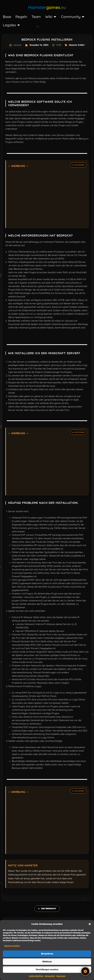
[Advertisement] (47, 197)
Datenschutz (50, 976)
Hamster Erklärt (77, 45)
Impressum (61, 976)
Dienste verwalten (12, 946)
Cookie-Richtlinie (36, 976)
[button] (90, 924)
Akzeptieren (47, 954)
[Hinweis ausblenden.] (78, 165)
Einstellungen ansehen (47, 969)
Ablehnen (47, 962)
